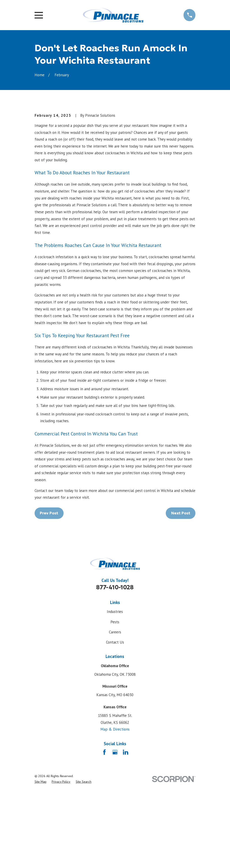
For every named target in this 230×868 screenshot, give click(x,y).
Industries (115, 688)
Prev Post (49, 590)
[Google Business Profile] (115, 829)
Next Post (181, 590)
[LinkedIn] (126, 829)
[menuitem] (41, 858)
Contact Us (115, 719)
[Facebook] (104, 829)
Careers (115, 709)
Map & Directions (115, 806)
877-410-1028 (115, 664)
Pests (115, 698)
